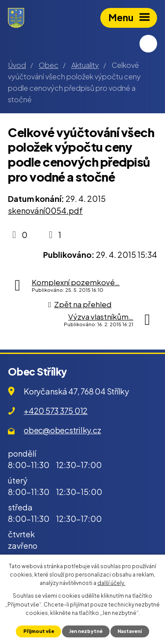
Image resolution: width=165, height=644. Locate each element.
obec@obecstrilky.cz (62, 430)
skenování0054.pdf (45, 210)
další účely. (111, 583)
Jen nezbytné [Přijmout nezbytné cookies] (86, 631)
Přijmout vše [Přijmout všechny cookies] (39, 631)
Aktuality (85, 65)
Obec (49, 65)
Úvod (17, 65)
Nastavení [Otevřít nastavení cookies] (130, 631)
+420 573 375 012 (56, 411)
